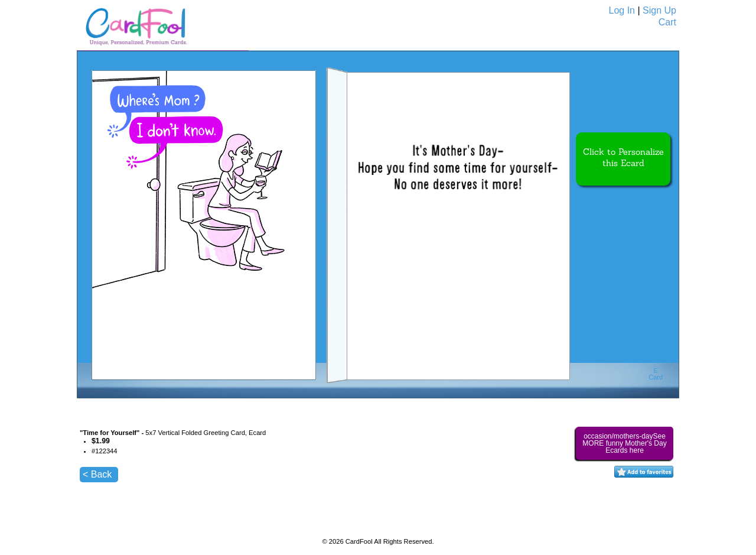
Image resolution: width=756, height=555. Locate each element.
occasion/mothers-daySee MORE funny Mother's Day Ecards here (624, 443)
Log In (622, 10)
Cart (667, 22)
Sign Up (659, 10)
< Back (97, 474)
